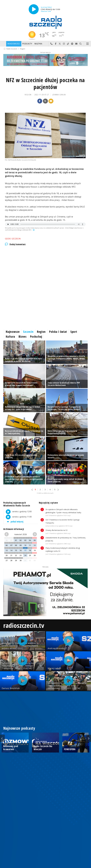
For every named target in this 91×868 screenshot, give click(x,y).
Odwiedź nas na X (60, 44)
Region (23, 49)
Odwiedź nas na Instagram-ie (64, 44)
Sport (74, 332)
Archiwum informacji (14, 529)
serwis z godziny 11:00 (18, 517)
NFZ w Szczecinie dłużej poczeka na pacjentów (45, 83)
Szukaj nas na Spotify (72, 44)
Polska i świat (58, 332)
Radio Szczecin (10, 49)
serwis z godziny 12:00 (18, 512)
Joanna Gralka (59, 95)
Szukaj (81, 44)
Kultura (10, 336)
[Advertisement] (45, 268)
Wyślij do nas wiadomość (76, 44)
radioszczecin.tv (24, 625)
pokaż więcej (15, 522)
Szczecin (28, 332)
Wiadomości (14, 44)
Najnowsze (13, 332)
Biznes (23, 336)
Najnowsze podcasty (19, 728)
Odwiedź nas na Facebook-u (56, 44)
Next (89, 738)
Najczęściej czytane (48, 503)
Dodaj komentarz (15, 244)
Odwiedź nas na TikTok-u (68, 44)
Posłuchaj (36, 336)
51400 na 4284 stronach (45, 493)
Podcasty (27, 44)
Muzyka (38, 44)
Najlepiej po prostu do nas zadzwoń (51, 44)
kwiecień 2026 (21, 534)
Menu (88, 44)
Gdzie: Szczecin (13, 239)
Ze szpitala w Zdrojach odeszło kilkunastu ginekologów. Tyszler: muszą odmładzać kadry (63, 512)
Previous (2, 738)
